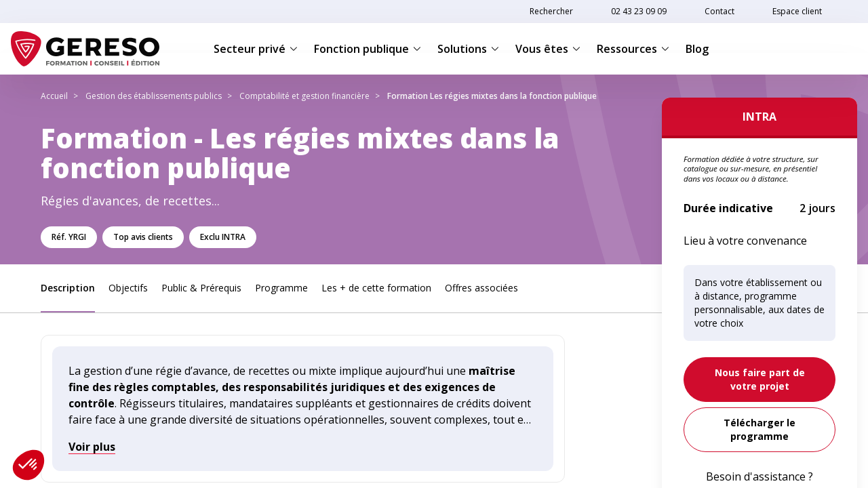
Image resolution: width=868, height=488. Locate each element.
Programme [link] (281, 288)
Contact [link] (719, 11)
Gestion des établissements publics (154, 96)
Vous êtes (548, 49)
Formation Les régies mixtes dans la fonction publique (492, 96)
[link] (759, 380)
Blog (697, 49)
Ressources (633, 49)
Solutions (468, 49)
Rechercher (551, 11)
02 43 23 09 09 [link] (639, 11)
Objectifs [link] (128, 288)
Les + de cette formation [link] (376, 288)
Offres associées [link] (481, 288)
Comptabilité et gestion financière (304, 96)
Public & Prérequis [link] (201, 288)
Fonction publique (368, 49)
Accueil (54, 96)
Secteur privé (256, 49)
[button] (28, 465)
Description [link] (68, 288)
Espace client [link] (797, 11)
